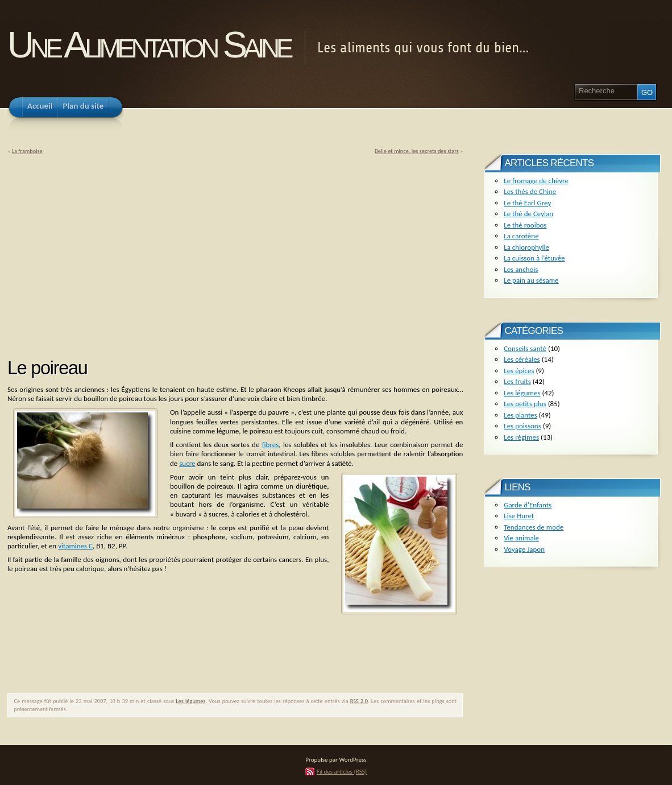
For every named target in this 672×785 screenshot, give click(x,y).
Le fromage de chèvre (536, 181)
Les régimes (521, 437)
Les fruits (517, 381)
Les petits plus (525, 404)
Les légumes (190, 701)
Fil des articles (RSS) (342, 771)
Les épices (519, 371)
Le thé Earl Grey (527, 203)
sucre (187, 463)
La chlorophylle (526, 247)
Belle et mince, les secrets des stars (417, 151)
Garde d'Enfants (528, 505)
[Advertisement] (103, 253)
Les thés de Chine (530, 191)
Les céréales (522, 359)
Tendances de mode (534, 527)
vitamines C (75, 546)
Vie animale (521, 538)
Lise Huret (519, 516)
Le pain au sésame (531, 280)
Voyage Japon (524, 549)
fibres (271, 445)
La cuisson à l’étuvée (534, 258)
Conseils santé (525, 348)
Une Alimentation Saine (149, 45)
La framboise (27, 151)
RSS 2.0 (359, 701)
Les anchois (521, 269)
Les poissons (522, 426)
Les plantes (520, 415)
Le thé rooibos (525, 225)
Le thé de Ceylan (528, 214)
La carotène (521, 236)
